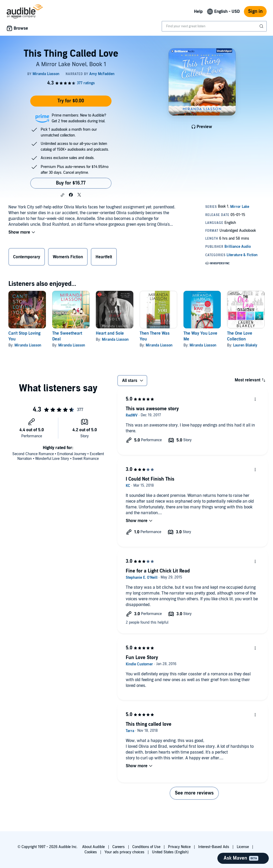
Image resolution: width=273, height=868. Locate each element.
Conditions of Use (146, 847)
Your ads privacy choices (124, 852)
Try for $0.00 (71, 101)
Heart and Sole (110, 333)
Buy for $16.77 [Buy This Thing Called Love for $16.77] (71, 183)
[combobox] (214, 26)
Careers (119, 847)
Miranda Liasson (28, 345)
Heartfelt (104, 257)
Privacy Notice (179, 847)
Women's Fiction (68, 257)
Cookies (91, 852)
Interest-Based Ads (214, 847)
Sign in (255, 11)
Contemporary (27, 257)
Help (198, 12)
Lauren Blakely (245, 345)
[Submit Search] (262, 26)
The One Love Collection (240, 336)
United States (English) (170, 852)
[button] (62, 195)
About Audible (93, 847)
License (243, 847)
